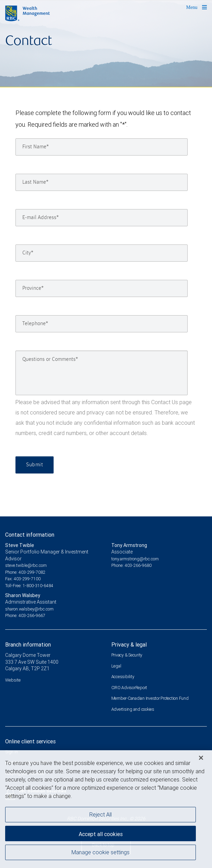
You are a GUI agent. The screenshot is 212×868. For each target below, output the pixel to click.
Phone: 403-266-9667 (25, 615)
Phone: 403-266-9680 (131, 565)
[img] (106, 44)
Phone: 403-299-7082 (25, 572)
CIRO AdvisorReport (129, 688)
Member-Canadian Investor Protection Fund (150, 698)
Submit (35, 465)
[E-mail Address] (102, 218)
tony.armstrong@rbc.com (135, 559)
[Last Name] (102, 182)
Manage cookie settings (101, 854)
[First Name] (102, 147)
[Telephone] (102, 324)
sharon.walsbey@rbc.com (29, 609)
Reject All (101, 816)
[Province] (102, 288)
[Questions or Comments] (102, 373)
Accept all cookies (101, 836)
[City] (102, 253)
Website (13, 680)
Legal (116, 666)
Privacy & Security (127, 655)
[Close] (201, 759)
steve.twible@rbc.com (26, 565)
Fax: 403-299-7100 (23, 579)
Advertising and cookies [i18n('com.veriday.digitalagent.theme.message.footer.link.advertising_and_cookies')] (133, 709)
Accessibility (123, 677)
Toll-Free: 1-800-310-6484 (29, 586)
